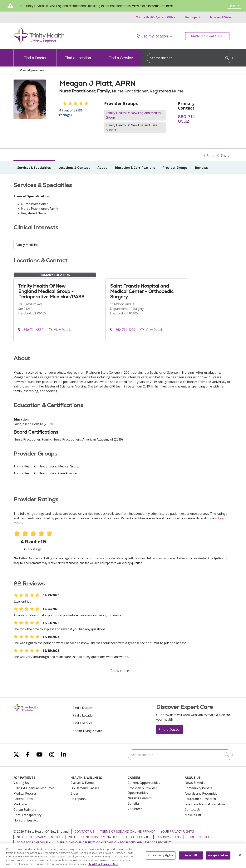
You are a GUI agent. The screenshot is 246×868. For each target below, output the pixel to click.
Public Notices (199, 837)
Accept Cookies (218, 858)
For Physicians (169, 837)
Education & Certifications (135, 168)
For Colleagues (138, 837)
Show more (123, 671)
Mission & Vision (221, 17)
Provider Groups (175, 168)
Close (234, 6)
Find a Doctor (35, 55)
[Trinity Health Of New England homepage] (39, 42)
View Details (60, 330)
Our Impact (193, 17)
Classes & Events (83, 783)
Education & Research (200, 799)
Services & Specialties (34, 168)
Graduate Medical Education (205, 804)
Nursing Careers (140, 798)
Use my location (152, 36)
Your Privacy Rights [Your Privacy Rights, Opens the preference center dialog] (161, 858)
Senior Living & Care (87, 731)
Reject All (191, 858)
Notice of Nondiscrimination (94, 837)
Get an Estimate (25, 810)
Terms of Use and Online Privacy (127, 831)
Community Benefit (199, 788)
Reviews (201, 168)
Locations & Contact (74, 168)
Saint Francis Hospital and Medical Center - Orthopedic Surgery (142, 291)
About (102, 168)
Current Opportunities (144, 783)
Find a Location (78, 55)
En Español (79, 799)
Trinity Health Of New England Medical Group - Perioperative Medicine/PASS (51, 291)
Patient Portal (23, 799)
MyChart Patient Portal (207, 36)
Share (223, 155)
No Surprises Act (26, 820)
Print (208, 155)
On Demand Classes (85, 788)
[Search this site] (190, 58)
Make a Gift (193, 815)
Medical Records (25, 793)
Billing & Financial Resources (34, 788)
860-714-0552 (187, 119)
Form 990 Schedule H (34, 843)
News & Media (195, 783)
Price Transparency (27, 815)
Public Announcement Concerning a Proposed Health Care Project (114, 843)
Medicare (20, 804)
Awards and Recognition (202, 793)
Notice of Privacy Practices (40, 837)
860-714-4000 (123, 330)
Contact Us (193, 810)
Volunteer (135, 809)
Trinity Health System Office (156, 17)
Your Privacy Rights (177, 831)
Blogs (75, 793)
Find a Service (121, 55)
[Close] (240, 858)
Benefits (134, 803)
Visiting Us (21, 783)
